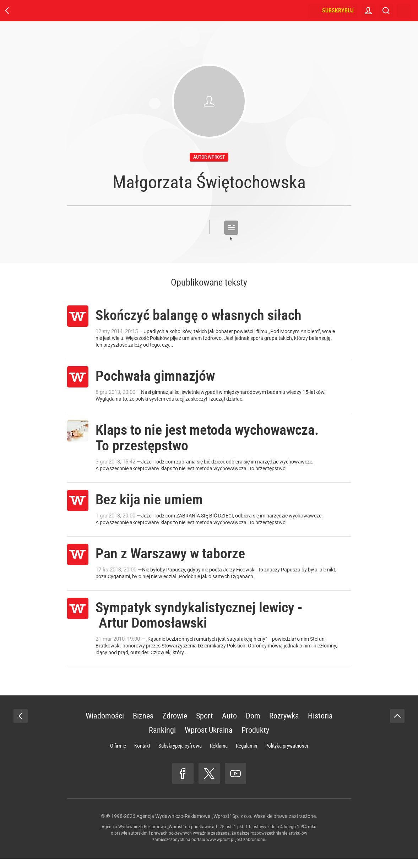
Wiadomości (105, 725)
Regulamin (246, 755)
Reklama (219, 755)
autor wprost (209, 157)
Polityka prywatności (287, 755)
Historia (320, 725)
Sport (205, 725)
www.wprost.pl (220, 849)
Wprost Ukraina (209, 739)
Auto (229, 725)
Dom (253, 725)
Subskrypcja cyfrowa (180, 755)
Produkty (255, 739)
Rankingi (162, 739)
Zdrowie (175, 725)
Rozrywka (284, 725)
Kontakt (142, 755)
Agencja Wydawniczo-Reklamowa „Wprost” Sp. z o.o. (194, 825)
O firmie (118, 755)
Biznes (143, 725)
